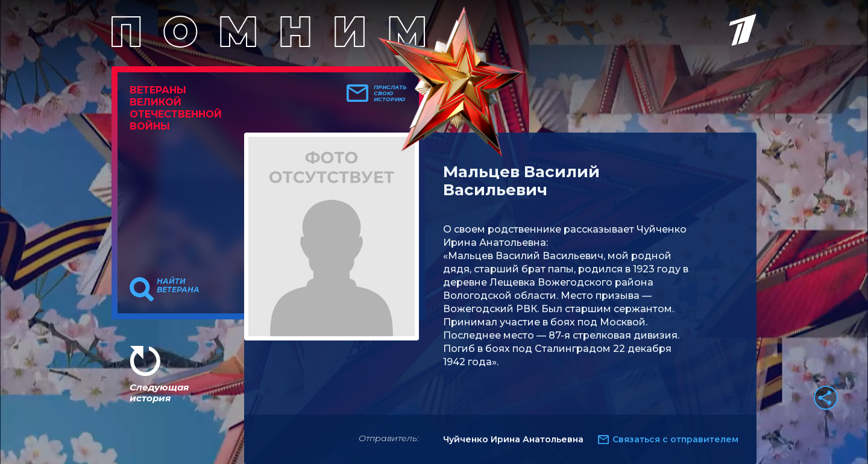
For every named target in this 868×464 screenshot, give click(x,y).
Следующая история (159, 393)
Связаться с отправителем (675, 439)
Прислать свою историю (390, 93)
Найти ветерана (178, 286)
